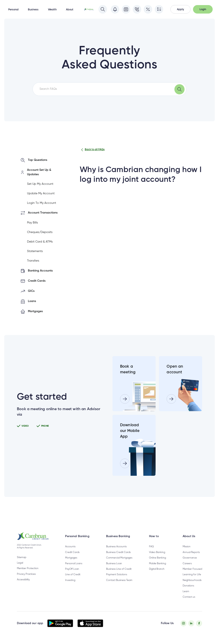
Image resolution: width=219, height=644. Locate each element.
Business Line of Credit (119, 569)
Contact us (189, 597)
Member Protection (28, 568)
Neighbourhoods (192, 580)
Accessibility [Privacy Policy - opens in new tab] (23, 580)
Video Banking (157, 552)
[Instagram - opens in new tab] (184, 623)
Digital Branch (157, 569)
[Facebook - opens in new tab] (199, 623)
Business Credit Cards (118, 552)
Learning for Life (192, 575)
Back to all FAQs (92, 150)
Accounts (70, 547)
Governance (190, 558)
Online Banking (157, 558)
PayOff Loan (72, 569)
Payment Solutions (117, 575)
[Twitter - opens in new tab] (191, 623)
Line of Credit (73, 575)
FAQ (151, 547)
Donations (188, 586)
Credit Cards (72, 552)
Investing (70, 580)
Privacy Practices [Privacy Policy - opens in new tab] (26, 574)
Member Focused (192, 569)
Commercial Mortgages (119, 558)
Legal (20, 563)
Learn (186, 592)
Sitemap (22, 557)
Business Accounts (116, 547)
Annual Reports (191, 552)
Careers (187, 564)
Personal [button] (13, 10)
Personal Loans (74, 564)
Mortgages (71, 558)
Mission (187, 547)
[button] (180, 9)
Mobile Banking (157, 564)
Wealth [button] (52, 10)
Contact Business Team (119, 580)
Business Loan (114, 564)
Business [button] (33, 10)
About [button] (70, 10)
